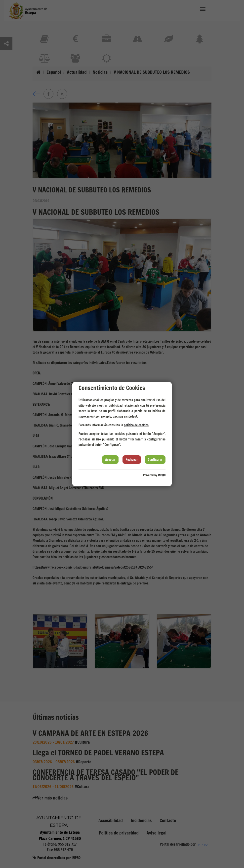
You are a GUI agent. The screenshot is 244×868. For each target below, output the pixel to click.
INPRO (162, 475)
